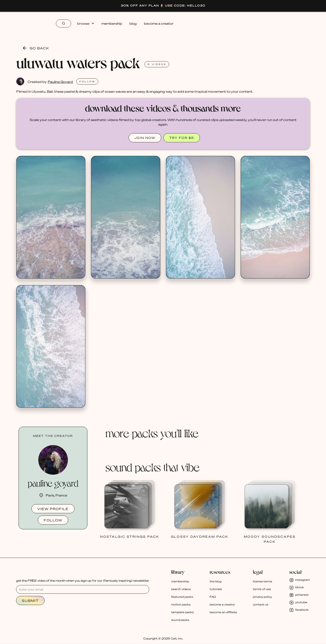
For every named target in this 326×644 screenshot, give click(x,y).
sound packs (180, 620)
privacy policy (262, 597)
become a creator (159, 23)
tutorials (216, 589)
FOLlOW (87, 81)
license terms (262, 581)
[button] (86, 23)
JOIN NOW (145, 138)
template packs (182, 612)
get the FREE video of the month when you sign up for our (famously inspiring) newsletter (83, 580)
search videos (181, 589)
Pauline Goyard (60, 82)
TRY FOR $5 (182, 138)
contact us (261, 604)
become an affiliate (223, 612)
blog (133, 23)
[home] (29, 23)
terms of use (262, 589)
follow (53, 520)
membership (112, 23)
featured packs (182, 597)
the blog (216, 581)
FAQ (213, 597)
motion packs (181, 604)
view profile (53, 509)
